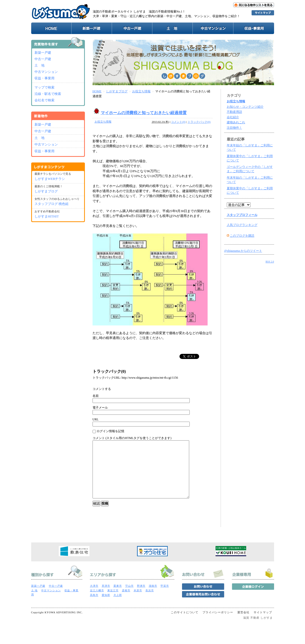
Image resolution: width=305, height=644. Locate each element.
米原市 (138, 602)
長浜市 (150, 602)
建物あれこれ (236, 122)
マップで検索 (44, 87)
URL (96, 419)
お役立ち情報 (141, 91)
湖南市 (153, 597)
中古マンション (46, 72)
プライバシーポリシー (218, 624)
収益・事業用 (44, 78)
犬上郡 (118, 607)
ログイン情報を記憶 (108, 431)
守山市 (129, 597)
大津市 (94, 597)
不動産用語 (234, 112)
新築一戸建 (43, 53)
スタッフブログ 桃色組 (52, 204)
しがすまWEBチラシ (50, 179)
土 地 (39, 65)
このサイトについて (185, 624)
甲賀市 (165, 597)
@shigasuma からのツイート (243, 251)
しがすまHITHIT (47, 216)
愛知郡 (106, 607)
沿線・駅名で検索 (48, 94)
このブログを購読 (242, 236)
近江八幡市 (97, 602)
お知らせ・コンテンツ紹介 (245, 107)
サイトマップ (263, 624)
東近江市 (113, 602)
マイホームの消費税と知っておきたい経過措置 (144, 113)
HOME (97, 91)
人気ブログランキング (242, 225)
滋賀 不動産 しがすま (258, 629)
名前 (96, 396)
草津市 (106, 597)
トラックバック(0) (199, 122)
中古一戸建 (43, 59)
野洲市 (141, 597)
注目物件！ (234, 128)
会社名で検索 (44, 100)
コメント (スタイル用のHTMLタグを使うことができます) (132, 438)
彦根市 (126, 602)
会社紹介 (233, 117)
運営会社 (243, 624)
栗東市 (118, 597)
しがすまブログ (117, 91)
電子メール (100, 408)
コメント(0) (178, 122)
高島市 (94, 607)
